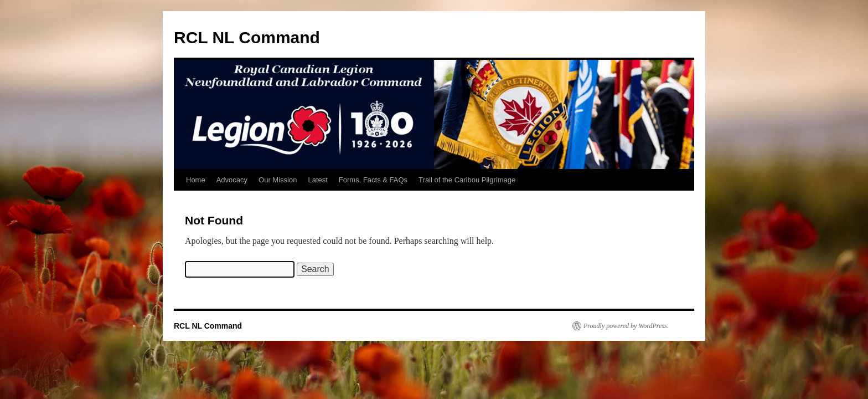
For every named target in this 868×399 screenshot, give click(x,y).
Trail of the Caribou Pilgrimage (467, 180)
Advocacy (232, 180)
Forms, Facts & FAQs (373, 180)
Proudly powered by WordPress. (626, 326)
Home (196, 180)
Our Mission (278, 180)
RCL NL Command (247, 37)
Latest (317, 180)
